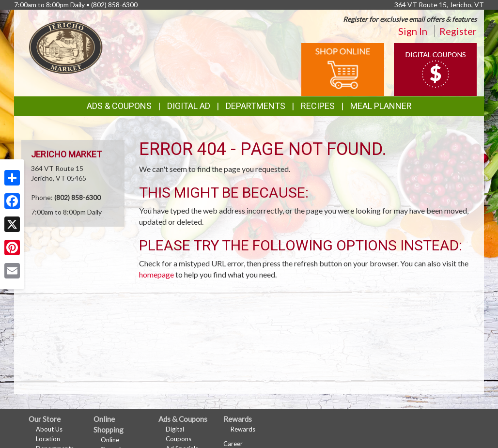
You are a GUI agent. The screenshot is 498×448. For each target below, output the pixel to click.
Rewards (243, 429)
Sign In (413, 31)
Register (458, 31)
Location (48, 439)
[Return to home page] (66, 46)
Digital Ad (189, 106)
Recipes (318, 106)
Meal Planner (381, 106)
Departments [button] (256, 106)
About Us (49, 429)
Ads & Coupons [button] (119, 106)
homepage (156, 274)
